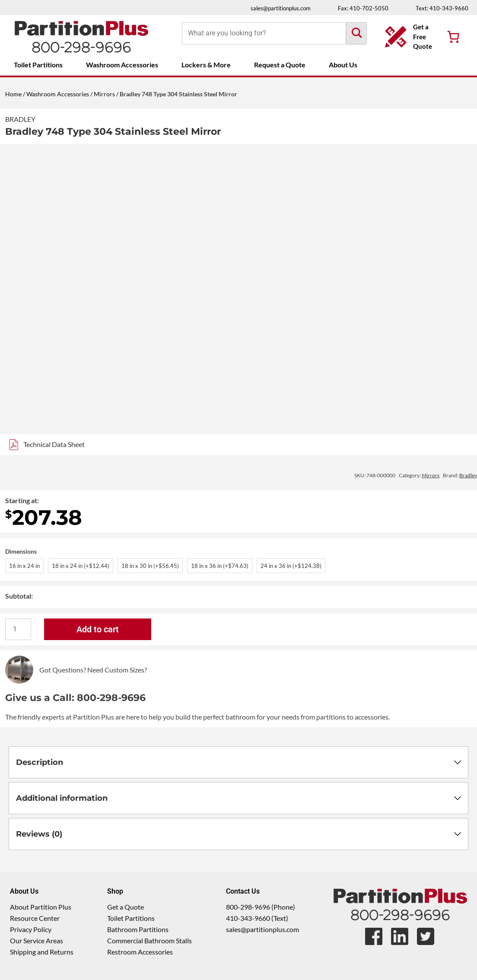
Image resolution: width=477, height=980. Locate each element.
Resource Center (35, 918)
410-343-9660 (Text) (257, 918)
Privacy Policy (31, 929)
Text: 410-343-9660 (442, 8)
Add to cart (98, 629)
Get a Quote (126, 907)
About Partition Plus (41, 907)
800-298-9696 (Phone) (261, 907)
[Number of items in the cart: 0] (453, 37)
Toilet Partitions (38, 65)
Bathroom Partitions (138, 929)
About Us (343, 65)
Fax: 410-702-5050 (363, 8)
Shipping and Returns (42, 952)
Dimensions (21, 551)
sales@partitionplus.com (281, 8)
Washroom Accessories (122, 65)
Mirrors (104, 94)
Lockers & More (206, 65)
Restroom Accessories (140, 952)
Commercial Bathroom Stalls (149, 940)
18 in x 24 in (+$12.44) (81, 566)
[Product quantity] (18, 629)
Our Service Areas (37, 940)
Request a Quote (280, 65)
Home (13, 94)
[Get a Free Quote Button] (409, 37)
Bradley (20, 119)
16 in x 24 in (24, 566)
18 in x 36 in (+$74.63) (220, 566)
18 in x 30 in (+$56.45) (150, 566)
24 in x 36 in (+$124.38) (291, 566)
